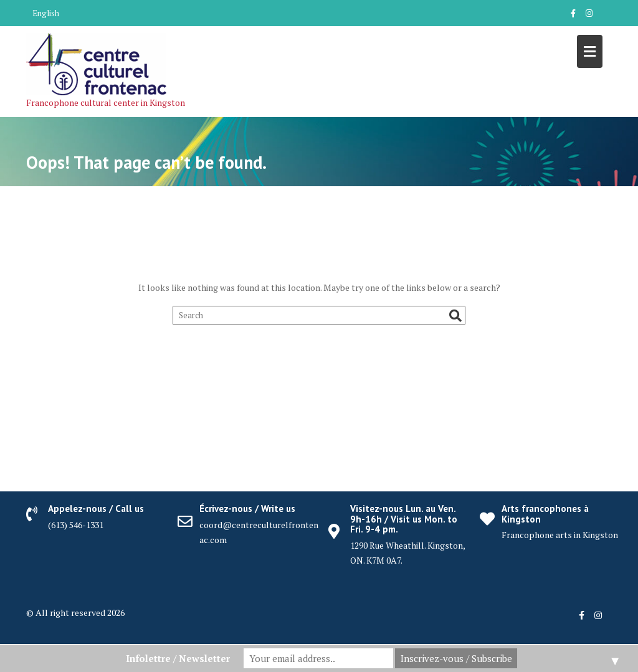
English (46, 13)
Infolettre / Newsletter (178, 658)
